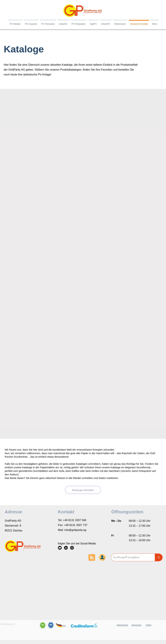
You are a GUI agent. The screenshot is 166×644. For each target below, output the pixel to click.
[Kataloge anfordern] (83, 490)
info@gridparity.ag (75, 530)
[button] (84, 626)
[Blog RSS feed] (92, 558)
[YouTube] (60, 548)
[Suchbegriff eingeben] (130, 557)
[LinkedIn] (66, 548)
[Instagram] (72, 548)
